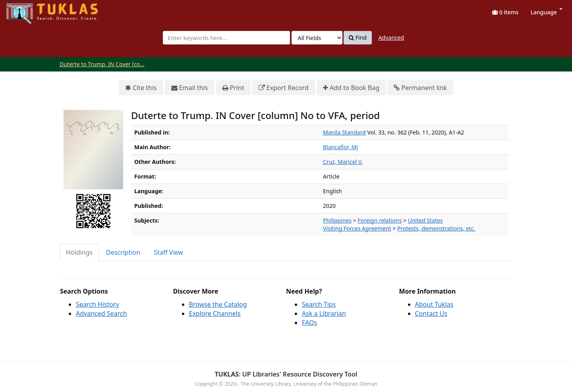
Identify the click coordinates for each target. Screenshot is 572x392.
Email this (190, 88)
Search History (98, 304)
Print (233, 88)
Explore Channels (215, 313)
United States (425, 220)
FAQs (309, 323)
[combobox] (226, 38)
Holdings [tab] (79, 252)
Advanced (391, 37)
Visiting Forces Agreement (357, 228)
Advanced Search (101, 313)
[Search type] (317, 38)
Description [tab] (123, 252)
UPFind (26, 10)
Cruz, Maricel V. (343, 162)
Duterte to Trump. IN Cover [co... (102, 64)
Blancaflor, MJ (340, 147)
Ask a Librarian (324, 313)
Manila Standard (344, 132)
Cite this (141, 88)
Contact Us (431, 313)
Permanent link (420, 88)
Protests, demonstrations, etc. (436, 228)
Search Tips (319, 304)
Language (547, 12)
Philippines (337, 220)
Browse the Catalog (218, 304)
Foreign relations (380, 220)
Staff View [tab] (168, 252)
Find (358, 38)
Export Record (284, 88)
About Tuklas (434, 304)
